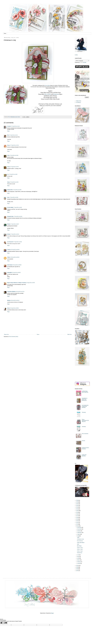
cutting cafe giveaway (84, 455)
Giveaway (84, 412)
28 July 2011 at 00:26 (15, 250)
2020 (77, 511)
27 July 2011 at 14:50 (13, 174)
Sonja (8, 182)
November (79, 529)
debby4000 (9, 273)
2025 (77, 502)
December (79, 527)
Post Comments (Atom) (14, 337)
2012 (77, 524)
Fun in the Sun (80, 541)
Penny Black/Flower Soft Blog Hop (85, 421)
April (78, 558)
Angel (78, 537)
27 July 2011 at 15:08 (14, 197)
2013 (77, 523)
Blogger (52, 613)
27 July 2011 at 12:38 (14, 145)
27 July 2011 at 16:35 (18, 216)
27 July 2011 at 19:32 (18, 242)
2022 (77, 507)
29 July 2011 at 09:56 (14, 308)
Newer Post (6, 334)
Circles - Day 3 (80, 548)
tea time (83, 441)
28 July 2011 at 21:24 (20, 292)
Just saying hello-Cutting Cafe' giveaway (85, 406)
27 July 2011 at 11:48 (15, 126)
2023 (77, 506)
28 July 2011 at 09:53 (16, 273)
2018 (77, 514)
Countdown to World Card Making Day (85, 399)
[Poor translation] (5, 623)
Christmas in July (80, 539)
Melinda (9, 300)
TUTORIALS (78, 103)
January (79, 563)
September (80, 533)
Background (56, 94)
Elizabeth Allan (10, 216)
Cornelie (9, 126)
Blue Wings (79, 546)
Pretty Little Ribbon (81, 543)
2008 (77, 569)
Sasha (9, 167)
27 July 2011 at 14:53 (14, 182)
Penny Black (47, 85)
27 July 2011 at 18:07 (15, 224)
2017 (77, 516)
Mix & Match (48, 94)
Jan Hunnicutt (10, 242)
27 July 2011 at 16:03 (18, 207)
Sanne (9, 145)
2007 (77, 571)
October (79, 531)
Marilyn (9, 234)
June (78, 555)
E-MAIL (76, 55)
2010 (77, 566)
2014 (77, 521)
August (79, 534)
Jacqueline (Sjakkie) (11, 292)
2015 (77, 519)
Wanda (9, 224)
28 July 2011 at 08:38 (17, 265)
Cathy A (9, 257)
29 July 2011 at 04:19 (15, 300)
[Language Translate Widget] (82, 61)
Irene (8, 197)
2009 (77, 567)
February (79, 562)
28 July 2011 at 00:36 (15, 257)
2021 (77, 509)
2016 (77, 517)
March (79, 560)
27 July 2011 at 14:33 (14, 167)
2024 (77, 504)
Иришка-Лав (10, 190)
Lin (8, 174)
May (78, 557)
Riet (8, 135)
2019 (77, 512)
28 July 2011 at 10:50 (31, 283)
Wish (78, 544)
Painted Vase (80, 553)
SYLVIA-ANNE (10, 207)
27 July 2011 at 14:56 (17, 190)
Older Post (69, 334)
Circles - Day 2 (80, 549)
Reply (8, 131)
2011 (77, 526)
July (78, 536)
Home (5, 33)
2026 (77, 500)
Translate (83, 62)
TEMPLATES (79, 101)
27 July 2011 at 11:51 (13, 135)
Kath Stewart (10, 265)
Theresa (9, 250)
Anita (8, 155)
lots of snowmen (85, 434)
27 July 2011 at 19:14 (15, 234)
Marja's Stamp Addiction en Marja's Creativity (17, 283)
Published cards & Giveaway (85, 448)
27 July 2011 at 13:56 (14, 155)
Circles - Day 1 (80, 551)
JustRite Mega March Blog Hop (85, 392)
